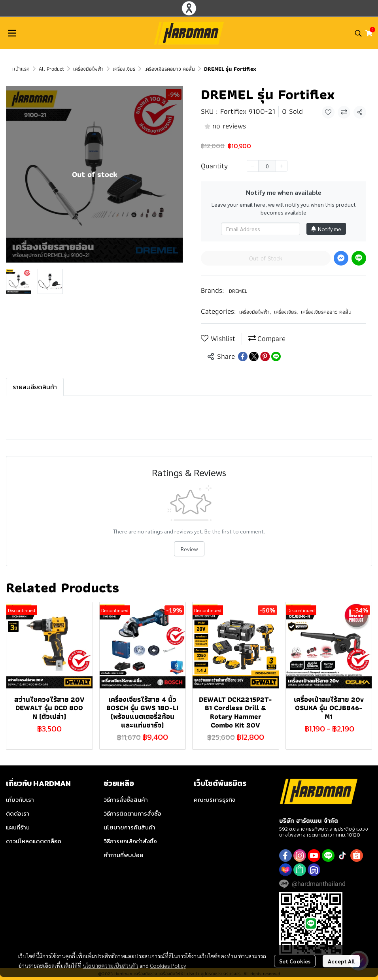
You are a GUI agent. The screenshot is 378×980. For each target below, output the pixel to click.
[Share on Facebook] (243, 356)
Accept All (341, 961)
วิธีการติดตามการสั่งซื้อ (132, 813)
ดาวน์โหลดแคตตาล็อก (34, 841)
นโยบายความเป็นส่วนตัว (111, 965)
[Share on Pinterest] (265, 356)
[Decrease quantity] (253, 166)
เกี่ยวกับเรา (20, 800)
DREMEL (238, 291)
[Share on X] (254, 356)
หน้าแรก (21, 69)
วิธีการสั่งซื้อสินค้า (126, 800)
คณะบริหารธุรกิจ (215, 800)
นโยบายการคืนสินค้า (129, 827)
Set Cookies (295, 961)
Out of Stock (266, 258)
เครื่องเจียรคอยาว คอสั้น (170, 69)
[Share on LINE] (276, 356)
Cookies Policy (168, 965)
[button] (358, 33)
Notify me (326, 229)
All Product (51, 69)
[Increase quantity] (282, 166)
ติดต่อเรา (18, 813)
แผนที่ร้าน (18, 827)
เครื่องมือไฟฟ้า (88, 69)
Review (189, 549)
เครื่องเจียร (124, 69)
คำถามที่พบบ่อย (124, 855)
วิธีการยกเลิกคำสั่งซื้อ (130, 841)
